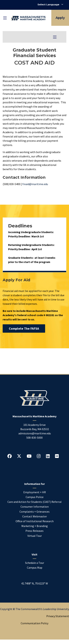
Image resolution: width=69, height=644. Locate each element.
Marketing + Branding (35, 526)
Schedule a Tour (35, 563)
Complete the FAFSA (24, 328)
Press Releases (34, 531)
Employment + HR (35, 492)
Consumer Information (35, 507)
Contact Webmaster (35, 516)
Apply (60, 18)
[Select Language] (50, 4)
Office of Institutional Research (35, 521)
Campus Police (35, 497)
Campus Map (35, 568)
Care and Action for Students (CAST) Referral (34, 502)
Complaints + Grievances (34, 512)
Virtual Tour (35, 536)
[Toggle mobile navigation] (5, 18)
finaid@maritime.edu (35, 184)
